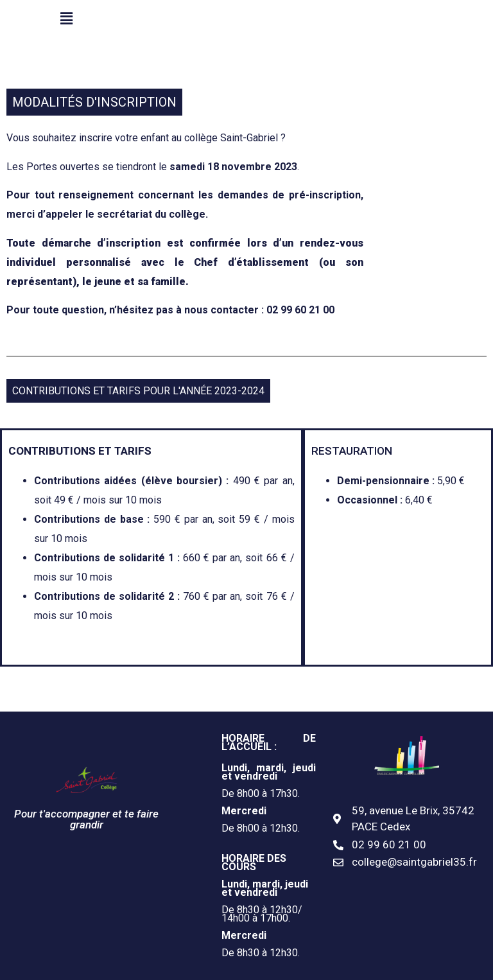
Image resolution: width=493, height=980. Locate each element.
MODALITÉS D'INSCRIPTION (94, 102)
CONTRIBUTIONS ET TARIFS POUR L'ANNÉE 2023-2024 (138, 391)
